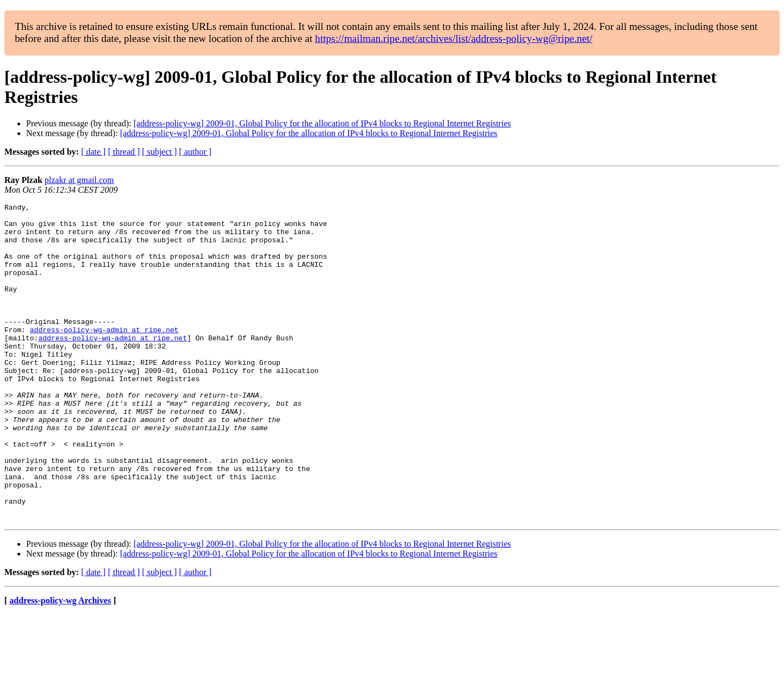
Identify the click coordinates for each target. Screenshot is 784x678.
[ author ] (195, 152)
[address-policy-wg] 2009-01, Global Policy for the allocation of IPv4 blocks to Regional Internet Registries (322, 123)
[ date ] (93, 152)
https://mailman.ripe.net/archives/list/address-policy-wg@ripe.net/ (454, 38)
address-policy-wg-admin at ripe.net (104, 356)
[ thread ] (124, 152)
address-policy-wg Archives (60, 664)
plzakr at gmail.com (79, 180)
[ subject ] (160, 152)
